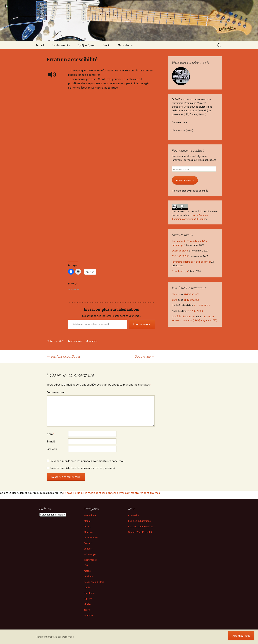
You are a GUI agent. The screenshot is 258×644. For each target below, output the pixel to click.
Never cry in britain (94, 582)
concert (88, 549)
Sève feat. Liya (180, 271)
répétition (89, 593)
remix (87, 587)
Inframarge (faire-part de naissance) (191, 262)
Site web (52, 449)
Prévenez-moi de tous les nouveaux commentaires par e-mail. (87, 461)
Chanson (88, 532)
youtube (93, 341)
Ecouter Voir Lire (61, 45)
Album (87, 521)
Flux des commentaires (141, 526)
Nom (51, 434)
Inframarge (90, 554)
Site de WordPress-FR (140, 532)
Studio (107, 45)
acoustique (76, 341)
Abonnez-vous (142, 324)
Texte (87, 610)
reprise (88, 599)
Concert (88, 543)
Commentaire (56, 392)
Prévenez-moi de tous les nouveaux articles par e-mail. (83, 468)
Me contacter (125, 45)
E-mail (52, 441)
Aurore (88, 526)
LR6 (86, 565)
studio (87, 604)
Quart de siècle (180, 251)
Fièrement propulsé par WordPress (55, 637)
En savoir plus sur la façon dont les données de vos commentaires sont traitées (112, 493)
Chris (175, 294)
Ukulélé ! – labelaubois (184, 316)
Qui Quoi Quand (86, 45)
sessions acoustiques (64, 356)
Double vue (145, 356)
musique (88, 576)
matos (87, 571)
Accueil (40, 45)
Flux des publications (139, 521)
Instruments (90, 560)
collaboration (91, 538)
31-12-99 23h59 (180, 256)
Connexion (134, 515)
